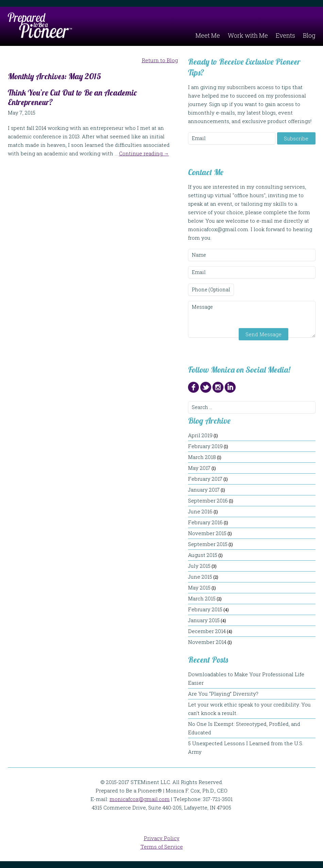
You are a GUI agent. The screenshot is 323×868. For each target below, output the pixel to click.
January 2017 (204, 490)
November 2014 (207, 642)
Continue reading (144, 153)
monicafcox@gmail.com (140, 799)
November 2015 (207, 533)
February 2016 (205, 522)
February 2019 (205, 446)
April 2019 (200, 435)
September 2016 (208, 500)
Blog (309, 35)
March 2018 (202, 457)
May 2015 (199, 588)
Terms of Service (162, 847)
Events (285, 35)
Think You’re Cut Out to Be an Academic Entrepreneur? (72, 97)
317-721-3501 (218, 799)
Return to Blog (160, 60)
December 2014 (207, 631)
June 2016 (200, 511)
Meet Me (208, 35)
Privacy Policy (162, 838)
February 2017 (205, 479)
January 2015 (204, 620)
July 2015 (199, 566)
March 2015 (202, 598)
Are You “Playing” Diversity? (227, 694)
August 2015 (203, 555)
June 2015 (200, 577)
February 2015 (205, 609)
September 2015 (208, 544)
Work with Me (248, 35)
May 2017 (199, 468)
